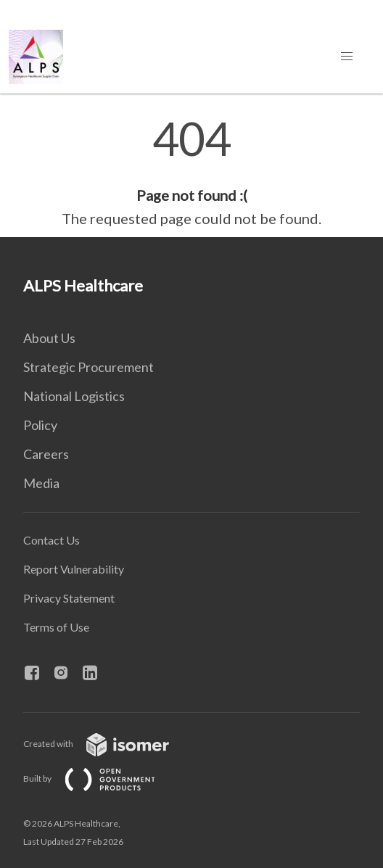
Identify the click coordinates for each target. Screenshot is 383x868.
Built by (101, 778)
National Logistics (74, 396)
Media (41, 483)
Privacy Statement (69, 598)
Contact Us (52, 540)
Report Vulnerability (74, 569)
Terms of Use (56, 627)
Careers (46, 454)
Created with (108, 744)
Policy (40, 425)
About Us (49, 338)
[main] (191, 173)
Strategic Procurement (88, 367)
